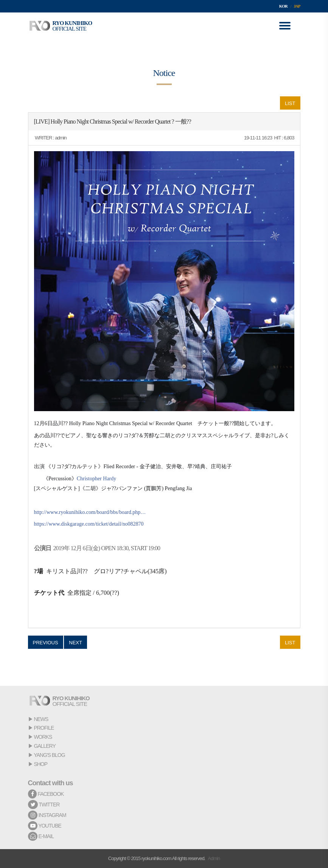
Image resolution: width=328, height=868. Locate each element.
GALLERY (44, 746)
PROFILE (44, 728)
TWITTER (44, 805)
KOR (283, 6)
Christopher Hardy (97, 479)
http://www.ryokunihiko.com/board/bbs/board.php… (90, 512)
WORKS (43, 737)
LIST (290, 103)
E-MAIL (41, 836)
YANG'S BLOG (49, 755)
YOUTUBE (45, 826)
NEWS (41, 719)
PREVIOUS (46, 643)
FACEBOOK (46, 794)
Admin (214, 858)
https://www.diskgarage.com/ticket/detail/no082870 (89, 524)
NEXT (75, 643)
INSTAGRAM (47, 815)
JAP (297, 6)
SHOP (40, 764)
